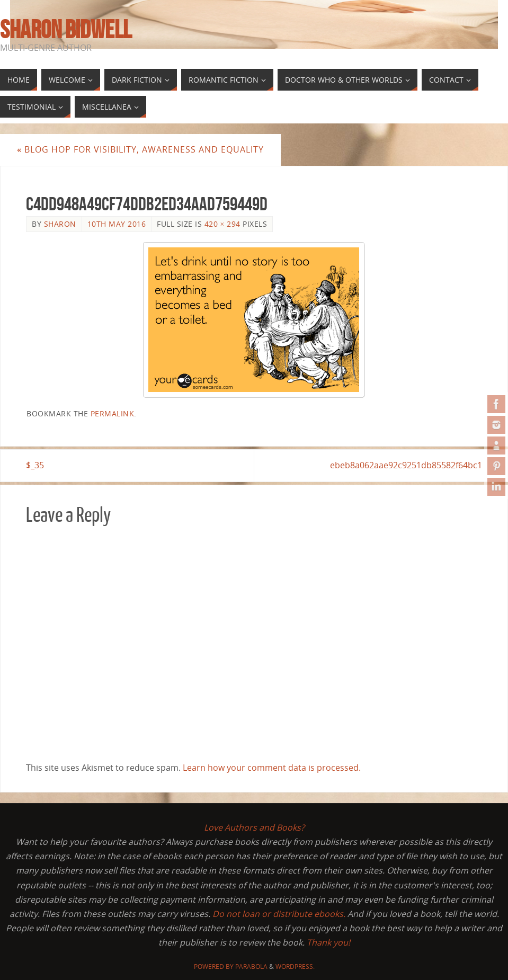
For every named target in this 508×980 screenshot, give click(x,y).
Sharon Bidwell (66, 30)
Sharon (60, 224)
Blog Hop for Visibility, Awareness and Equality (140, 149)
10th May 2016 (117, 224)
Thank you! (328, 942)
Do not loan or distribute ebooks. (279, 914)
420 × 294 (222, 224)
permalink (113, 413)
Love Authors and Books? (254, 827)
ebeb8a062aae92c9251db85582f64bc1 (406, 465)
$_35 (35, 465)
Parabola (251, 966)
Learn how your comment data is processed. (272, 768)
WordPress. (295, 966)
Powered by (215, 966)
